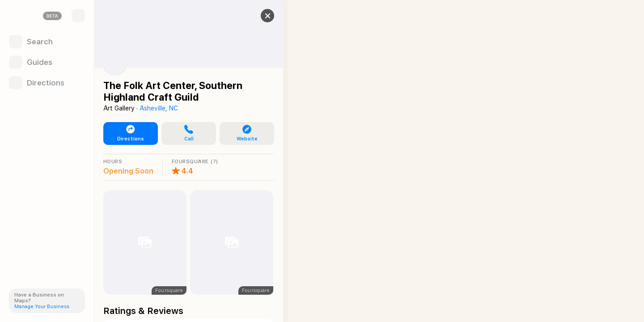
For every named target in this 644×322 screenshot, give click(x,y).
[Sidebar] (78, 16)
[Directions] (47, 83)
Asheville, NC (159, 108)
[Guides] (47, 62)
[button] (188, 134)
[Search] (47, 42)
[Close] (267, 16)
